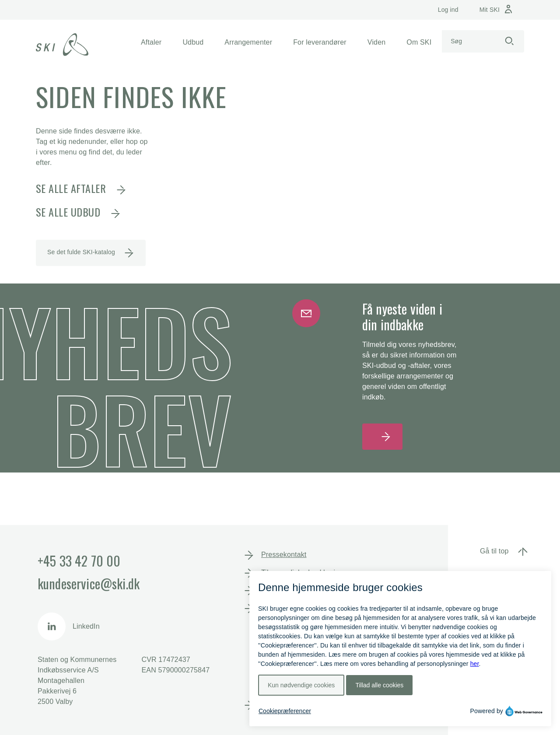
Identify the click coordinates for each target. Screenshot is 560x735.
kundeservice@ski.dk (89, 583)
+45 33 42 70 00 (79, 561)
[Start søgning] (509, 41)
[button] (151, 42)
